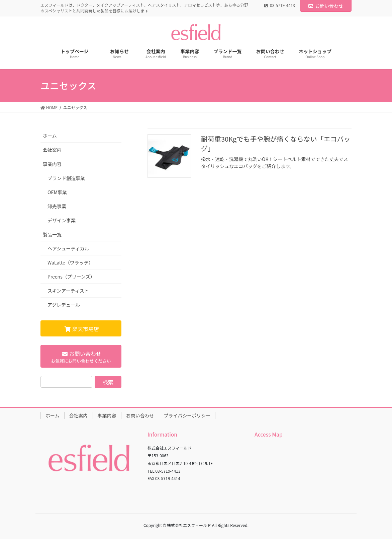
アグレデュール (64, 305)
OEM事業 (57, 192)
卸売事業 (57, 206)
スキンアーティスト (68, 291)
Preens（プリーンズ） (71, 277)
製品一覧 (52, 234)
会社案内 (52, 150)
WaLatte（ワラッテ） (70, 262)
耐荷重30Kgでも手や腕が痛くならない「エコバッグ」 (276, 143)
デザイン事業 (62, 220)
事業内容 (52, 164)
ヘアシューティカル (68, 248)
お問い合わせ (326, 6)
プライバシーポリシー (187, 415)
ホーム (50, 136)
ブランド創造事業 (66, 178)
